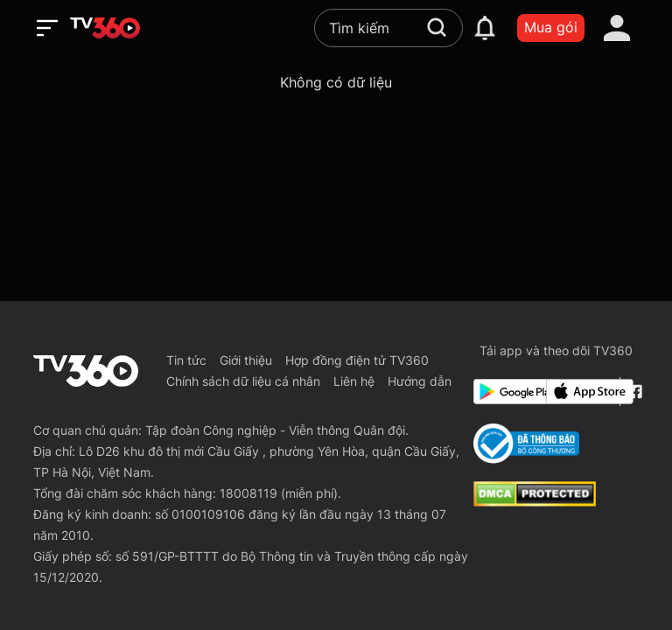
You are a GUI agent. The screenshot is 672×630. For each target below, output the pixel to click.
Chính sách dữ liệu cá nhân (243, 381)
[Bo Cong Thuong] (526, 444)
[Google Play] (507, 392)
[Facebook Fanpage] (633, 392)
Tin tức (186, 360)
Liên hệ (354, 381)
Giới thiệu (246, 360)
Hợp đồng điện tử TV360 (357, 360)
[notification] (485, 28)
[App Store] (579, 392)
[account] (617, 28)
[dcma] (535, 501)
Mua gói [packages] (551, 27)
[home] (105, 28)
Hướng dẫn (420, 381)
